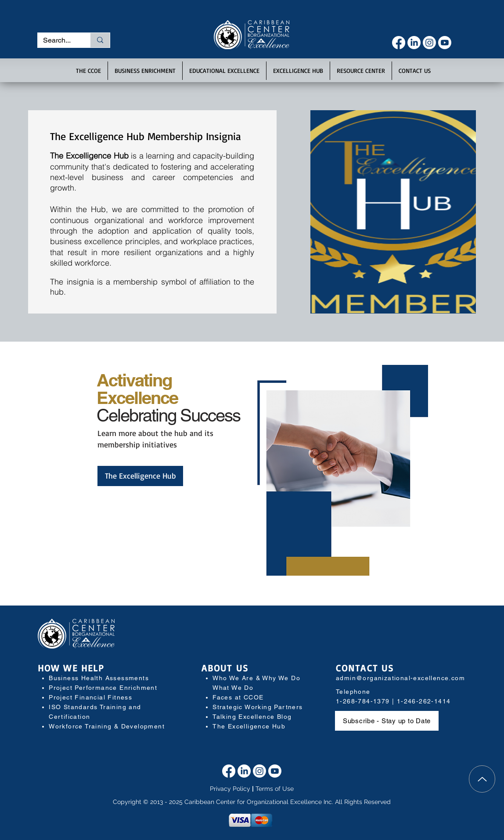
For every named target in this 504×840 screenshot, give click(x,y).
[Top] (482, 779)
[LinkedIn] (414, 43)
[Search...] (57, 40)
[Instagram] (429, 43)
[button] (88, 71)
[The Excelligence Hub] (140, 476)
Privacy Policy (230, 789)
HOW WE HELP (71, 668)
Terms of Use (275, 789)
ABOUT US (225, 668)
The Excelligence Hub (249, 726)
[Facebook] (399, 43)
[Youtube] (445, 43)
